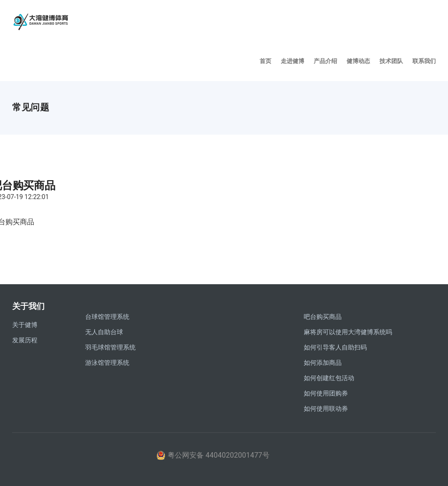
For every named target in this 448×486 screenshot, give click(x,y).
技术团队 (391, 61)
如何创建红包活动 (329, 378)
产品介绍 (325, 61)
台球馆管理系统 (107, 317)
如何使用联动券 (326, 409)
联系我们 (424, 61)
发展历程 (25, 340)
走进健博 (293, 61)
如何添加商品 (323, 363)
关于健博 (25, 325)
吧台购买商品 (323, 317)
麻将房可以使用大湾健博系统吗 (348, 332)
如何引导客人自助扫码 (335, 347)
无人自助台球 (104, 332)
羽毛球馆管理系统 (110, 347)
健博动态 (358, 61)
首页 (265, 61)
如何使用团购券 (326, 393)
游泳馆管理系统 (107, 363)
